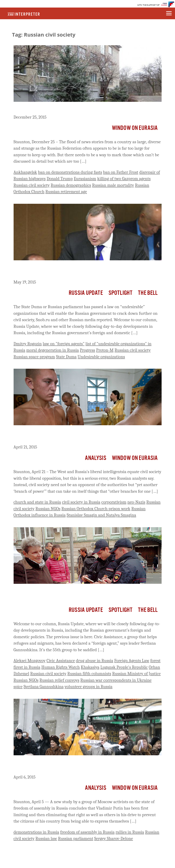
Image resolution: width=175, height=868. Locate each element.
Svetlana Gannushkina (44, 687)
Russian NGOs (48, 509)
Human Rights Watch (61, 667)
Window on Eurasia (135, 128)
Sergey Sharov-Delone (114, 839)
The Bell (148, 293)
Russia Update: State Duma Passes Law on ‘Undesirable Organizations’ (74, 271)
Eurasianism (85, 179)
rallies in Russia (130, 832)
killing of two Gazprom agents (124, 179)
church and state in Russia (37, 502)
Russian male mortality (113, 185)
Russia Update (86, 293)
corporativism (114, 502)
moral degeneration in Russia (53, 350)
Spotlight (120, 293)
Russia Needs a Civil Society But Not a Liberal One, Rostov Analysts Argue (87, 436)
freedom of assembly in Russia (87, 832)
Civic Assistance (61, 661)
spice (18, 687)
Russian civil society (32, 185)
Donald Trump (60, 179)
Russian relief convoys (59, 680)
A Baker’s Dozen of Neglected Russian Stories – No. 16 (74, 109)
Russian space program (34, 357)
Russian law (46, 839)
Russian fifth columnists (89, 674)
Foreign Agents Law (132, 661)
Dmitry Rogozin (28, 344)
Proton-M (105, 350)
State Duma (66, 357)
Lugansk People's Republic (124, 667)
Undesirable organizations (101, 357)
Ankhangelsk (25, 172)
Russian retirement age (66, 192)
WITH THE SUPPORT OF (148, 5)
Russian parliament (76, 839)
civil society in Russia (81, 502)
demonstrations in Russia (36, 832)
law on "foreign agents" (64, 344)
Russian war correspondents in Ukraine (116, 680)
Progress (87, 350)
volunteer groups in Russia (89, 687)
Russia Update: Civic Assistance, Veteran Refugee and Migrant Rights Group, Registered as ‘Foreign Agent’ (81, 594)
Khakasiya (90, 667)
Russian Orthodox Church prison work (96, 509)
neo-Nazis (136, 502)
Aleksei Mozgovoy (30, 661)
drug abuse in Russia (95, 661)
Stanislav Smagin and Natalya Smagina (101, 515)
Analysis (96, 458)
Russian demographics (71, 185)
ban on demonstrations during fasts (70, 172)
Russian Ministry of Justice (136, 674)
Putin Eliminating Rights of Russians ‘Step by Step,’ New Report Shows (83, 766)
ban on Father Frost (121, 172)
